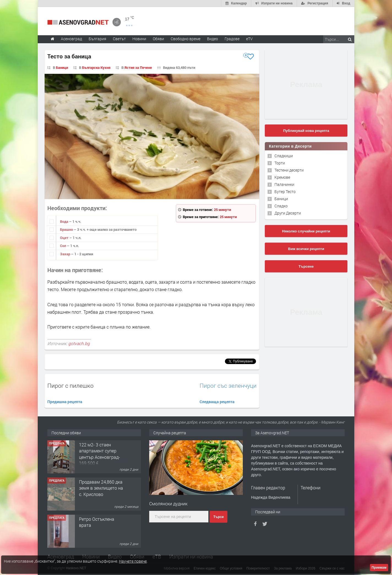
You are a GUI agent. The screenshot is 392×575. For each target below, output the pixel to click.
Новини (139, 39)
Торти (280, 163)
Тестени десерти (289, 170)
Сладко (281, 206)
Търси (218, 517)
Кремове (282, 177)
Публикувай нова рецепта (306, 131)
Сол (63, 246)
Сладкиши (284, 156)
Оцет (65, 238)
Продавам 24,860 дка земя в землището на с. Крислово (101, 488)
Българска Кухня (96, 67)
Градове (232, 39)
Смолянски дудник (168, 504)
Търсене (306, 266)
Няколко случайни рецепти (306, 231)
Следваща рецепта (217, 402)
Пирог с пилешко (70, 386)
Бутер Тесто (285, 192)
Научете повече (133, 561)
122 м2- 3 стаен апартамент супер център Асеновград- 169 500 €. (100, 454)
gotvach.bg (79, 343)
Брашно (67, 229)
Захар (66, 254)
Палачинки (284, 184)
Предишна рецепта (65, 402)
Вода (65, 221)
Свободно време (186, 39)
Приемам (379, 568)
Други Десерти (288, 213)
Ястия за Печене (138, 67)
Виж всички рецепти (306, 249)
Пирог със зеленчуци (228, 386)
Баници (62, 67)
